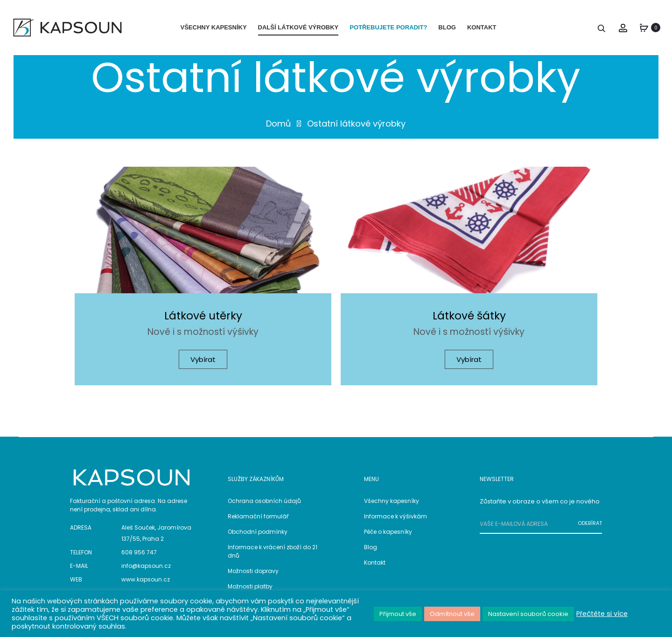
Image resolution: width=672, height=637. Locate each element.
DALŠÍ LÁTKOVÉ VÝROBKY (298, 27)
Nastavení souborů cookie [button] (528, 614)
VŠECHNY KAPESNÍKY (214, 27)
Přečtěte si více (602, 614)
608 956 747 (139, 556)
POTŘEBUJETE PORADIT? (388, 27)
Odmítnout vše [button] (452, 614)
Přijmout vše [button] (398, 614)
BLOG (447, 27)
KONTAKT (482, 27)
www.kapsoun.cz (146, 584)
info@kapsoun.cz (146, 570)
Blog (371, 551)
